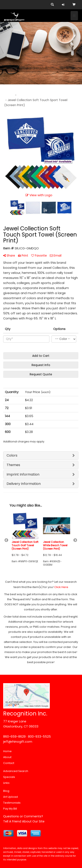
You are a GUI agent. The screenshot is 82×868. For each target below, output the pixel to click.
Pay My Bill (10, 809)
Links (6, 783)
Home (7, 751)
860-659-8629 (14, 737)
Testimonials (12, 803)
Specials (9, 777)
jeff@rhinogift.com (18, 742)
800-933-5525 (39, 737)
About (7, 757)
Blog (6, 791)
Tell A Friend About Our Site (24, 821)
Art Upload (10, 797)
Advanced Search (16, 771)
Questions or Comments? (23, 816)
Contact (9, 763)
